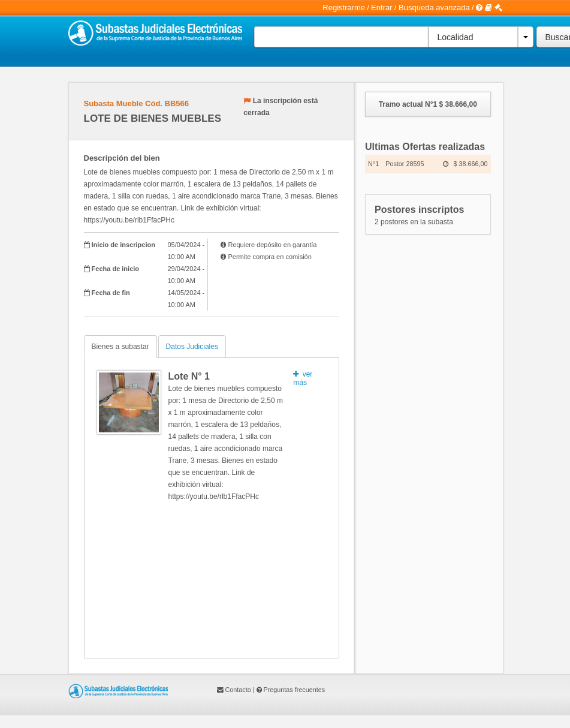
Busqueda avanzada (434, 7)
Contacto (238, 690)
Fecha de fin (111, 293)
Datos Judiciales (192, 347)
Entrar (381, 7)
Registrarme (344, 7)
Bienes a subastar (120, 347)
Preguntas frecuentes (295, 690)
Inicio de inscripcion (123, 245)
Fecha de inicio (115, 269)
